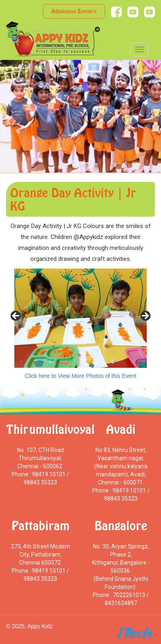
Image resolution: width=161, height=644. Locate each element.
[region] (80, 318)
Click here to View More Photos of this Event (80, 376)
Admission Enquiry (74, 11)
